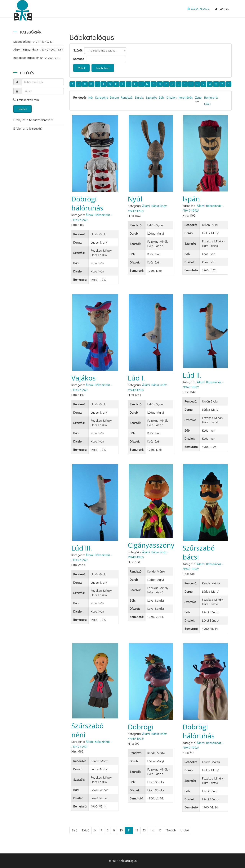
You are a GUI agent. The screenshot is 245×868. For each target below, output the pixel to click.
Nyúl (135, 199)
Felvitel (222, 9)
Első (75, 830)
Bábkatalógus (198, 9)
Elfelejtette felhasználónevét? (33, 120)
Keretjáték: (186, 97)
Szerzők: (151, 97)
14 (152, 830)
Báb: (162, 97)
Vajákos (84, 378)
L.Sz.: (208, 103)
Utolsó (185, 830)
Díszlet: (172, 97)
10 (121, 830)
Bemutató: (211, 97)
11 (129, 830)
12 (137, 830)
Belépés (22, 109)
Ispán (191, 199)
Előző (86, 830)
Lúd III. (82, 548)
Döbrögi (140, 727)
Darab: (139, 97)
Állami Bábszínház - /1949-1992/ (38, 49)
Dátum (114, 97)
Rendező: (127, 97)
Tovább (171, 830)
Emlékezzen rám (26, 100)
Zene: (199, 97)
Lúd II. (192, 375)
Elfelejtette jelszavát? (28, 128)
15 (160, 830)
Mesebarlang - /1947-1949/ (33, 41)
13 (144, 830)
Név (91, 97)
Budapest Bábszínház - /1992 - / (37, 58)
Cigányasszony (151, 545)
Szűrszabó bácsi (199, 552)
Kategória (102, 97)
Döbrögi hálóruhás (87, 203)
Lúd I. (136, 378)
